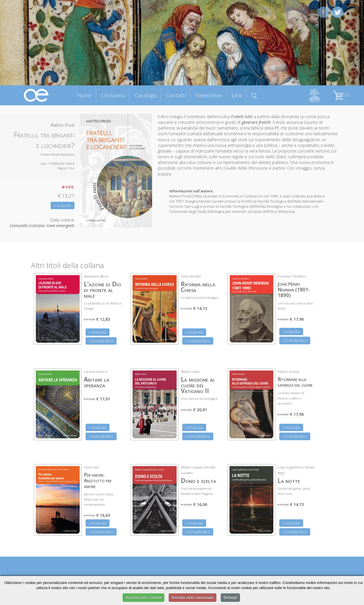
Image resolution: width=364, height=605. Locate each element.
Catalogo (146, 95)
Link (237, 95)
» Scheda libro (101, 341)
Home (84, 95)
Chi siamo (113, 95)
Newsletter (209, 95)
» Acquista (63, 205)
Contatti (176, 95)
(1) (341, 95)
